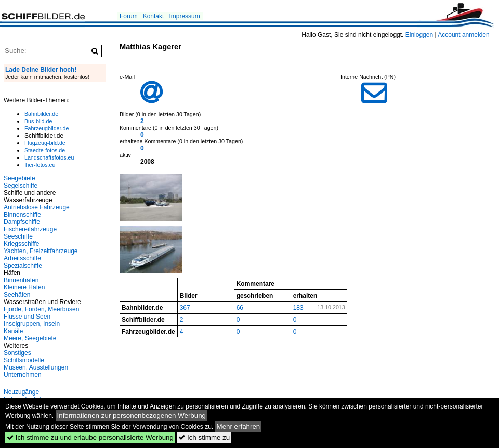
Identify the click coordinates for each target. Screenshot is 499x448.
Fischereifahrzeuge (30, 229)
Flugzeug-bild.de (45, 143)
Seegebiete (19, 178)
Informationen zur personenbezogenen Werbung (132, 416)
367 (185, 308)
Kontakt (154, 16)
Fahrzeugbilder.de (47, 128)
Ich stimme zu (204, 437)
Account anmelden (463, 35)
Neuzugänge (21, 392)
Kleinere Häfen (24, 287)
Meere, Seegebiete (30, 338)
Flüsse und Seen (27, 317)
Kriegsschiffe (21, 244)
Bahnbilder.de (41, 114)
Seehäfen (17, 295)
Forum (129, 16)
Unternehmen (23, 375)
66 (240, 308)
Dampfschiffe (22, 222)
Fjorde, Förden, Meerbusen (41, 309)
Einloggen (419, 35)
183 (298, 308)
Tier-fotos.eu (40, 165)
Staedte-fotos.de (45, 150)
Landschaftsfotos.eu (49, 157)
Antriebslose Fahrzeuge (37, 207)
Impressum (184, 16)
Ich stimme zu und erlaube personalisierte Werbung (90, 437)
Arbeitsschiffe (22, 258)
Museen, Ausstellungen (36, 367)
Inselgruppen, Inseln (32, 324)
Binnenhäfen (21, 280)
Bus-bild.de (38, 121)
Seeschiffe (18, 236)
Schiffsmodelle (24, 360)
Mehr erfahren (239, 426)
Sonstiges (17, 353)
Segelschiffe (21, 186)
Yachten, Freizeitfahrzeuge (41, 251)
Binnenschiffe (22, 215)
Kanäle (13, 331)
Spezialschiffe (23, 266)
